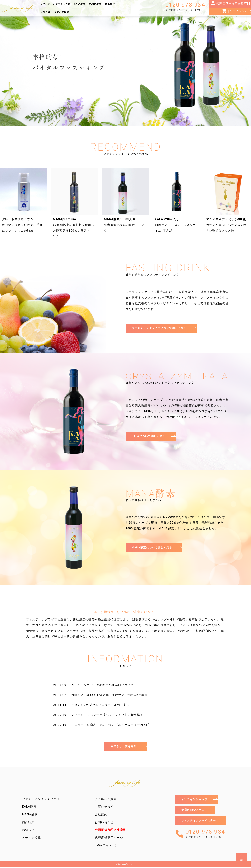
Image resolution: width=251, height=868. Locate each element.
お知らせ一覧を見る (123, 747)
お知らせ (45, 12)
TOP (241, 860)
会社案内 (101, 815)
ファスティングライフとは (55, 4)
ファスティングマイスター (200, 823)
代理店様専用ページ (109, 839)
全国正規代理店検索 (110, 831)
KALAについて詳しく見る (150, 437)
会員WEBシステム (194, 812)
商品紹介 (110, 4)
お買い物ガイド (106, 808)
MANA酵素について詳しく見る (154, 548)
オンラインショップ (196, 801)
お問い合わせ (104, 823)
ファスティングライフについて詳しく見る (161, 328)
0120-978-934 (185, 7)
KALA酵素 (80, 4)
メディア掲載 (61, 12)
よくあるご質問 (106, 800)
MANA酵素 (95, 4)
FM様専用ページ (106, 846)
